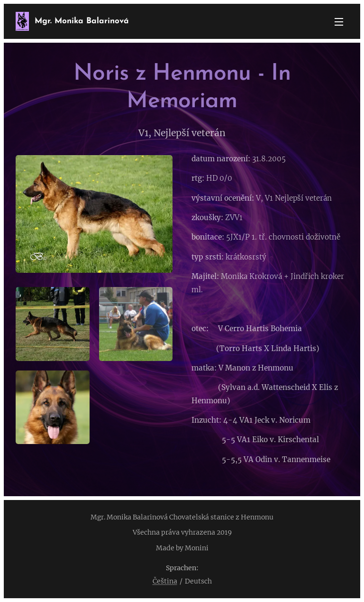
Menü (339, 22)
